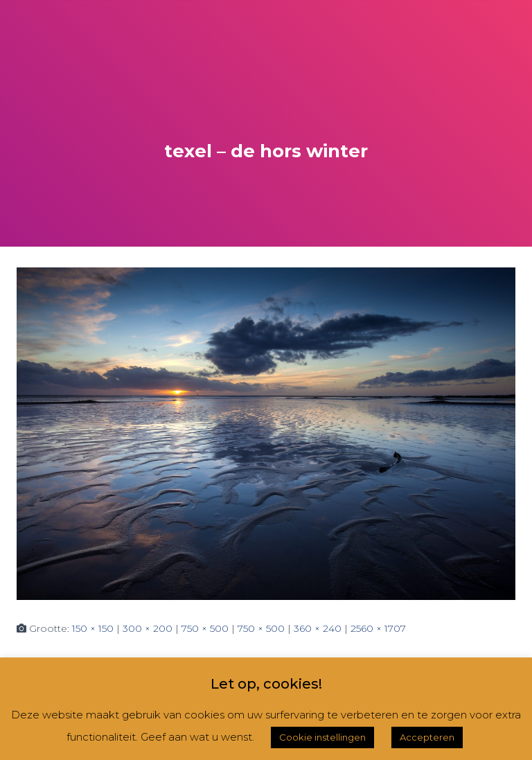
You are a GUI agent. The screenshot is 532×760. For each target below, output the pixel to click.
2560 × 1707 (378, 628)
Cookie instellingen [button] (322, 737)
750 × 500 (205, 628)
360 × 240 (318, 628)
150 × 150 (93, 628)
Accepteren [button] (427, 737)
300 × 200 (148, 628)
